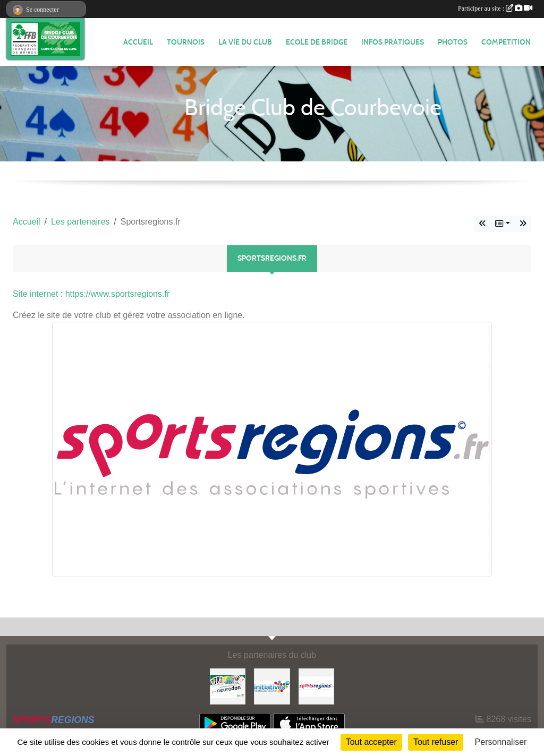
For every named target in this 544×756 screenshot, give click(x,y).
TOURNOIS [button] (186, 42)
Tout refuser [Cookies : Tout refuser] (436, 742)
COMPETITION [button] (506, 42)
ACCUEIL (138, 42)
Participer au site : (495, 8)
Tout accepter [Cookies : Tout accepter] (371, 742)
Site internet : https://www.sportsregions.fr (91, 294)
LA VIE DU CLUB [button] (245, 42)
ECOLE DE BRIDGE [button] (317, 42)
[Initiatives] (272, 686)
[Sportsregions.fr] (316, 686)
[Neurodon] (228, 686)
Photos (453, 42)
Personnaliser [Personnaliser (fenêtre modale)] (501, 742)
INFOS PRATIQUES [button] (393, 42)
